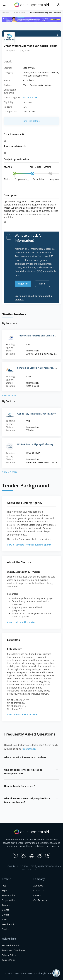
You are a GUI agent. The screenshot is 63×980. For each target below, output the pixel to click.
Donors (6, 915)
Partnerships (9, 895)
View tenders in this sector (21, 622)
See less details (32, 121)
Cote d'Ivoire (20, 13)
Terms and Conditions (13, 950)
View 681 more (10, 472)
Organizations (9, 900)
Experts (6, 890)
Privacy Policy (9, 955)
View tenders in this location (22, 715)
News (5, 920)
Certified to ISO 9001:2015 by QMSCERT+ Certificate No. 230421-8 (34, 868)
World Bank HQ (31, 98)
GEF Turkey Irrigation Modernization (37, 414)
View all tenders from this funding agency (29, 545)
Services (6, 929)
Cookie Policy (9, 960)
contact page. (30, 749)
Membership (9, 924)
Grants (5, 910)
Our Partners (40, 900)
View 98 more (9, 395)
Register (23, 284)
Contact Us (39, 890)
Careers (37, 895)
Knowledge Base (10, 945)
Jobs (4, 886)
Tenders (6, 13)
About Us (38, 886)
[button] (4, 5)
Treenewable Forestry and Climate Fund (39, 336)
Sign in (42, 284)
